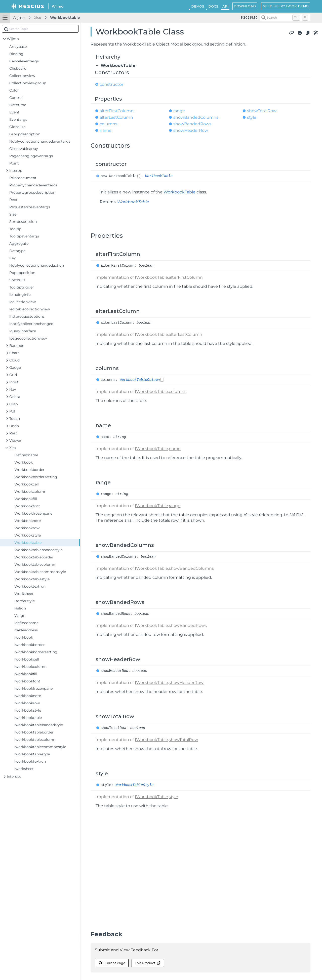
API (225, 6)
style (252, 117)
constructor (111, 84)
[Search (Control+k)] (285, 18)
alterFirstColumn (117, 111)
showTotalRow (262, 111)
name (106, 130)
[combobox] (40, 29)
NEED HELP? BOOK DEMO (286, 6)
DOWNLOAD (245, 6)
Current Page (112, 963)
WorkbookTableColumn (140, 380)
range (179, 111)
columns (108, 124)
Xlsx (37, 18)
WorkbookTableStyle (134, 785)
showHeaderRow (191, 130)
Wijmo (19, 18)
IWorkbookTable (151, 277)
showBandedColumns (196, 117)
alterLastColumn (116, 117)
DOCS (213, 6)
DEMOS (198, 6)
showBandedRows (192, 124)
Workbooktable (65, 18)
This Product (148, 963)
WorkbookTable (159, 176)
